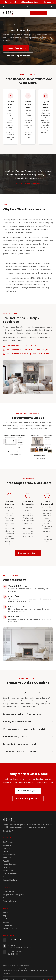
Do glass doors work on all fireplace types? (28, 714)
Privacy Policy (8, 925)
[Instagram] (7, 831)
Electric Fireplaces (9, 864)
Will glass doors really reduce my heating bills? (28, 729)
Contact (6, 922)
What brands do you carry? (28, 737)
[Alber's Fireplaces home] (9, 13)
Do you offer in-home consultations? (28, 744)
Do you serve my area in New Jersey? (28, 752)
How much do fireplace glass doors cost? (28, 693)
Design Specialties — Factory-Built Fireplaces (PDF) (26, 350)
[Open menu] (51, 13)
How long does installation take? (28, 722)
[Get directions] (52, 6)
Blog (4, 916)
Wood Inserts (7, 858)
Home (5, 25)
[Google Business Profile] (13, 831)
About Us (6, 913)
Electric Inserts (8, 867)
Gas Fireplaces (8, 842)
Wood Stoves (7, 861)
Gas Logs (6, 851)
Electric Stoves (8, 870)
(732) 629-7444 (14, 940)
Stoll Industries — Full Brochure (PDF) (20, 347)
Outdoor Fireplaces (10, 874)
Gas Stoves (7, 848)
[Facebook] (4, 831)
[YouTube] (10, 831)
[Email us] (28, 6)
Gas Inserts (7, 845)
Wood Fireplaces (9, 855)
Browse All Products (10, 880)
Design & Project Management (14, 895)
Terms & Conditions (10, 928)
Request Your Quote (16, 48)
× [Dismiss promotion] (54, 2)
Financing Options (9, 901)
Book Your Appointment (18, 56)
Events (5, 919)
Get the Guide (46, 2)
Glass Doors (7, 877)
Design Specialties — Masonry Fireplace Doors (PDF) (27, 355)
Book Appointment (39, 13)
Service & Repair (9, 892)
